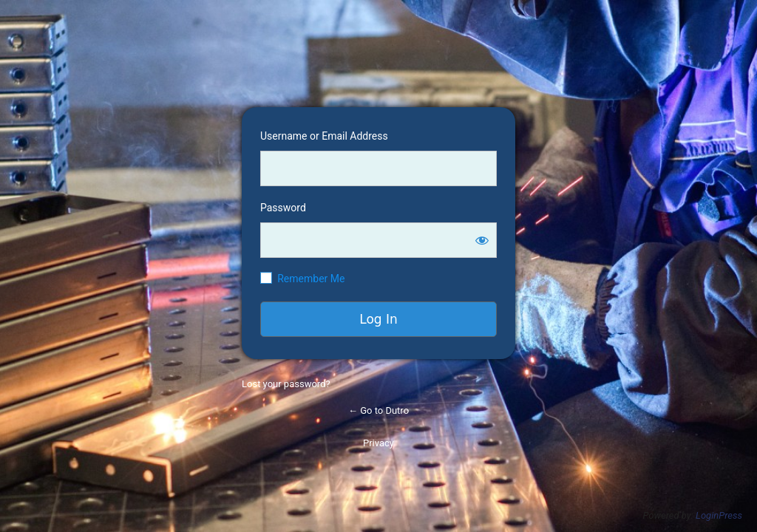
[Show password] (482, 240)
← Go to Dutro (378, 410)
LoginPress (719, 515)
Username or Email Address (324, 136)
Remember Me (311, 279)
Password (283, 208)
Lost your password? (286, 384)
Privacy (378, 443)
